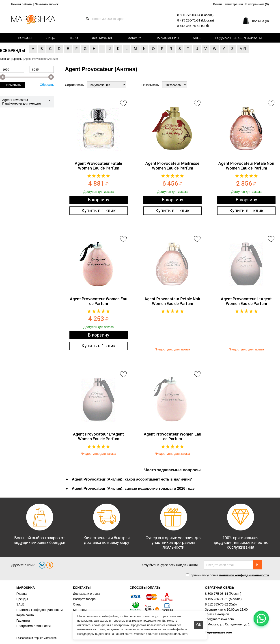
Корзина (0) (261, 21)
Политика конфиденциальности (40, 610)
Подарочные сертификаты (238, 38)
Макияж (134, 38)
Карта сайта (25, 615)
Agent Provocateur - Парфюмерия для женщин (22, 102)
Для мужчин (103, 38)
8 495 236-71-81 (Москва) (196, 20)
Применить (13, 85)
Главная (22, 594)
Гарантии (23, 620)
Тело (74, 38)
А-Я (243, 49)
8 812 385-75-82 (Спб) (193, 26)
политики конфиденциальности (244, 575)
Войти (217, 4)
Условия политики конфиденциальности (161, 634)
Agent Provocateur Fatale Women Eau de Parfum (98, 166)
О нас (77, 604)
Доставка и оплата (87, 594)
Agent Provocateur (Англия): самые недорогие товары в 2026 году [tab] (133, 488)
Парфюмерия (167, 38)
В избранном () (257, 4)
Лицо (51, 38)
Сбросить (47, 85)
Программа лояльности (33, 626)
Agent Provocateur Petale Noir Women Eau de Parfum (246, 166)
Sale (197, 38)
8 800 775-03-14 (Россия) (195, 15)
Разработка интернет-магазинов (36, 638)
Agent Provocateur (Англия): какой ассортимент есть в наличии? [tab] (132, 479)
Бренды (22, 599)
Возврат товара (84, 599)
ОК (199, 625)
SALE (20, 604)
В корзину (98, 200)
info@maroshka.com (219, 619)
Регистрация (234, 4)
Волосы (25, 38)
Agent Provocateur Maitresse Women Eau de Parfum (172, 166)
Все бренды (12, 50)
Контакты (80, 610)
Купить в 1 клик (99, 210)
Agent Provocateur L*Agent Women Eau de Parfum (246, 301)
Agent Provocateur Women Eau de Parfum (99, 301)
